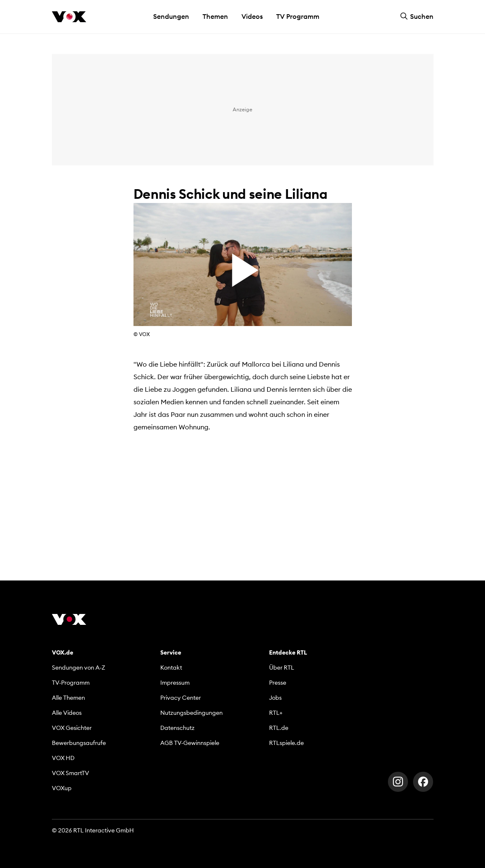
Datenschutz (177, 728)
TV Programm (298, 16)
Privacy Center (181, 698)
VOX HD (63, 758)
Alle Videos (67, 713)
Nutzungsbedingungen (191, 713)
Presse (278, 683)
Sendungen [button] (171, 16)
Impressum (175, 683)
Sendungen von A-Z (78, 668)
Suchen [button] (417, 16)
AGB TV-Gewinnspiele (190, 743)
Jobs (275, 698)
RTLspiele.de (286, 743)
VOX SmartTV (71, 773)
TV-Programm (71, 683)
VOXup (62, 788)
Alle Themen (68, 698)
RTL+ (276, 713)
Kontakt (171, 668)
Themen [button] (215, 16)
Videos (252, 16)
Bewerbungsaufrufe (79, 743)
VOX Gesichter (72, 728)
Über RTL (282, 668)
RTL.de (279, 728)
